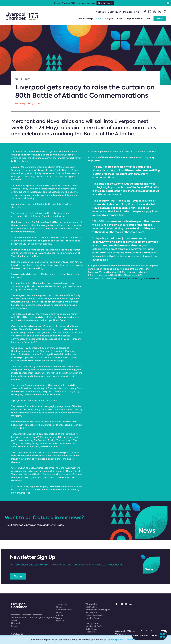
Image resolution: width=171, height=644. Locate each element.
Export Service (135, 19)
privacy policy (115, 640)
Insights (109, 19)
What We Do (91, 604)
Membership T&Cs (94, 626)
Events (120, 19)
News (99, 19)
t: (18, 634)
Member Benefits (64, 610)
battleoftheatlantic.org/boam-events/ (138, 278)
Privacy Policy (92, 623)
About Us (101, 12)
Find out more (105, 3)
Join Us (160, 19)
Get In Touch (114, 12)
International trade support (98, 610)
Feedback (90, 632)
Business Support (93, 612)
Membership (86, 19)
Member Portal (131, 12)
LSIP (148, 19)
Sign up (18, 576)
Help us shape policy (95, 615)
